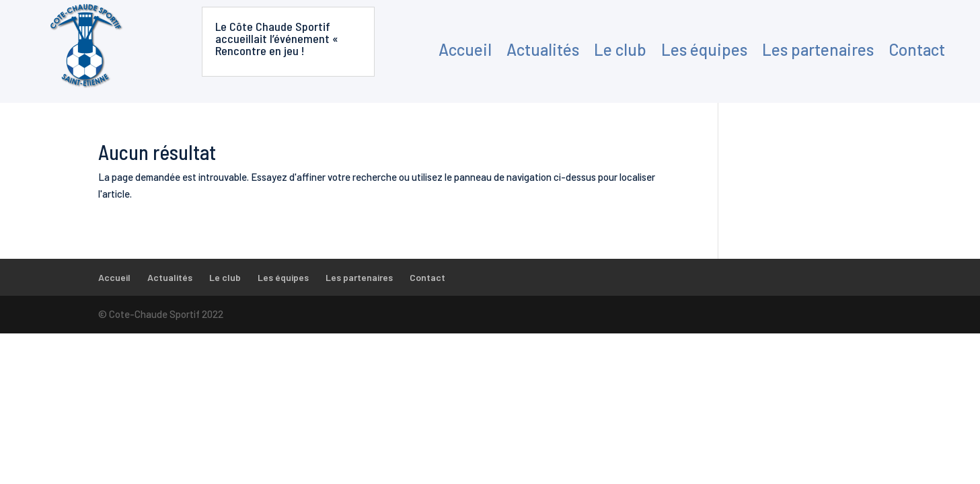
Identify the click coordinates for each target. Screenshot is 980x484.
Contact (917, 49)
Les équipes (704, 49)
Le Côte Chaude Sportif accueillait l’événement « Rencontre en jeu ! (277, 38)
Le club (620, 49)
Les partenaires (818, 49)
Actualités (543, 49)
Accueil (465, 49)
